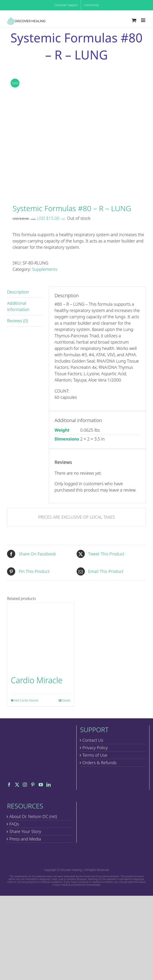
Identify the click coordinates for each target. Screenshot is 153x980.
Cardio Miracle (37, 680)
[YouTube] (41, 785)
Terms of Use (95, 755)
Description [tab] (18, 292)
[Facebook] (9, 785)
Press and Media (25, 839)
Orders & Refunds (100, 763)
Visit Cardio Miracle (26, 700)
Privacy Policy (95, 748)
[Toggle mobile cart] (134, 20)
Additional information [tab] (18, 306)
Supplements (45, 269)
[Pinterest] (33, 785)
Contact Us (93, 740)
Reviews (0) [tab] (17, 321)
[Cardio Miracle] (41, 636)
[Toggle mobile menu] (144, 20)
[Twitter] (17, 785)
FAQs (14, 824)
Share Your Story (25, 831)
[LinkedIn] (49, 785)
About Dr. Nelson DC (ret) (33, 816)
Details (66, 700)
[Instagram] (25, 785)
